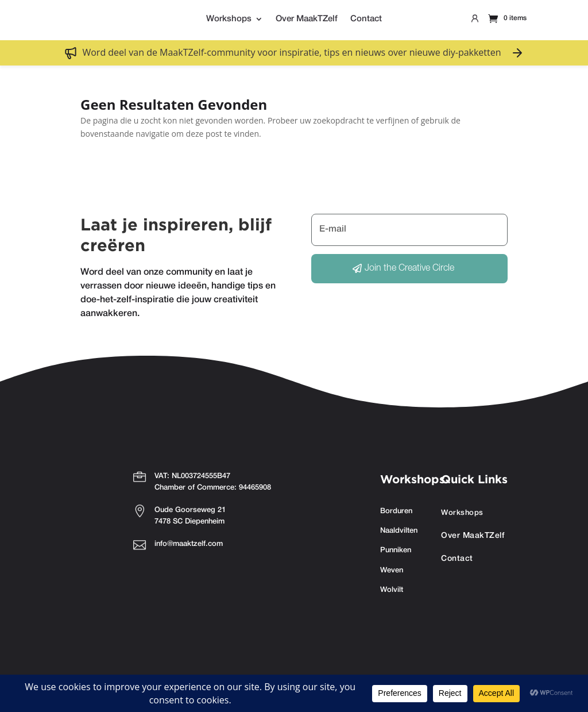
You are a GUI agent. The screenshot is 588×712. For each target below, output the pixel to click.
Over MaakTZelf (307, 19)
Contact (366, 19)
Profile (475, 21)
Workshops (229, 19)
